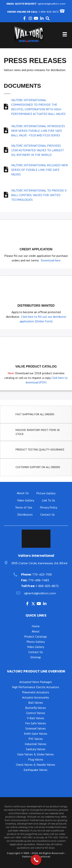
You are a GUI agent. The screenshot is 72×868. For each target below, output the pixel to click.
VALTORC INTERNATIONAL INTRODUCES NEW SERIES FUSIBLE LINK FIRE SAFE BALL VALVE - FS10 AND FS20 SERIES (38, 131)
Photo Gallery (36, 642)
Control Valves (36, 713)
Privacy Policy (49, 507)
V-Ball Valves (36, 718)
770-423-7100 (42, 574)
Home (36, 626)
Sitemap (36, 657)
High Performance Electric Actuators (36, 687)
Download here (51, 260)
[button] (25, 18)
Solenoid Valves (36, 728)
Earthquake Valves (36, 770)
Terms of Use (24, 507)
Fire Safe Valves (36, 723)
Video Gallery (26, 500)
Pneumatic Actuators (36, 692)
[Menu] (65, 34)
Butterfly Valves (36, 708)
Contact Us (48, 514)
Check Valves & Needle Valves (36, 765)
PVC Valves (36, 739)
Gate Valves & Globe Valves (36, 754)
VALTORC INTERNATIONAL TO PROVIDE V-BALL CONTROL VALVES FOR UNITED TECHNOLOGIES (39, 195)
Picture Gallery (46, 493)
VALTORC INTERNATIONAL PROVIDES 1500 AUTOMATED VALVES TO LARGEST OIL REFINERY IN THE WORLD (37, 150)
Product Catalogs (36, 636)
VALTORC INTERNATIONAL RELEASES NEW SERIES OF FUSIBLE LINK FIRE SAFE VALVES (39, 170)
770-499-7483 (39, 580)
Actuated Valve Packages (36, 682)
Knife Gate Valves (36, 734)
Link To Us (48, 500)
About (36, 631)
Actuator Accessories (36, 697)
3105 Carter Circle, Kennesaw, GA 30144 (39, 563)
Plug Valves (36, 759)
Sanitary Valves (36, 749)
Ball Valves (36, 703)
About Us (23, 493)
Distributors (25, 514)
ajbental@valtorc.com (52, 4)
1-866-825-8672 (49, 12)
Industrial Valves (36, 744)
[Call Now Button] (36, 860)
